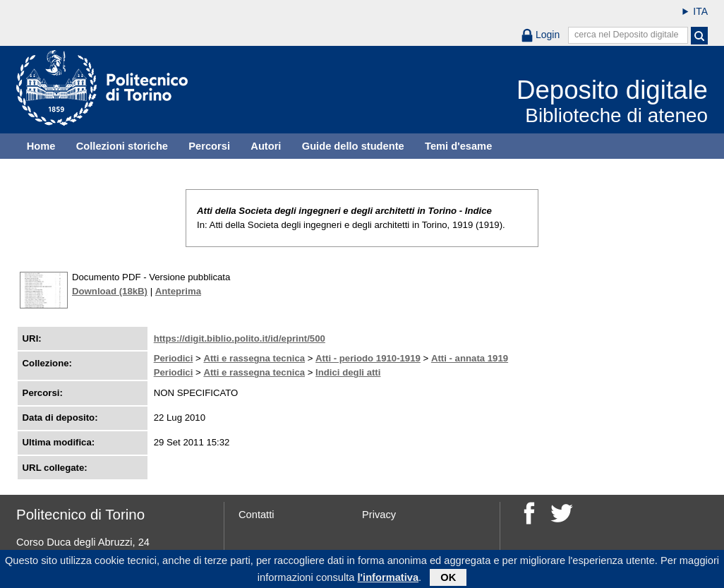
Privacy (379, 515)
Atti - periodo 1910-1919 (368, 358)
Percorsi (209, 146)
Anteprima (178, 291)
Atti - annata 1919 (470, 358)
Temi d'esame (458, 146)
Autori (266, 146)
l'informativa (388, 580)
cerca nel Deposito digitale (627, 35)
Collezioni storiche (122, 146)
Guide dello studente (353, 146)
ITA (700, 11)
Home (41, 146)
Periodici (174, 358)
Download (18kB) (110, 291)
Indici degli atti (348, 372)
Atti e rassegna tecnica (254, 358)
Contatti (257, 515)
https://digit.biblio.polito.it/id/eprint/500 (240, 338)
